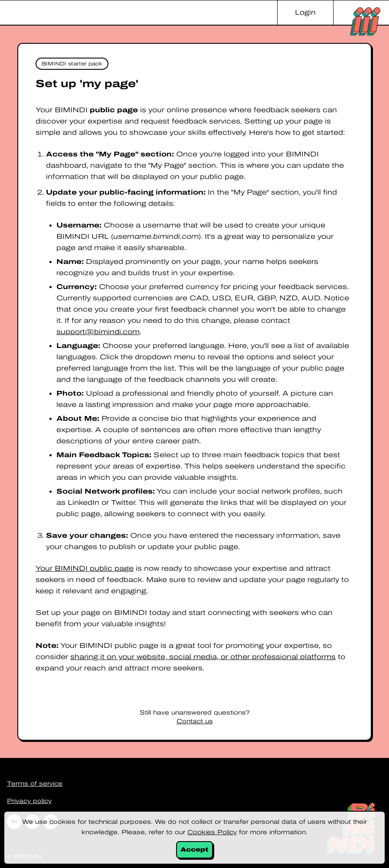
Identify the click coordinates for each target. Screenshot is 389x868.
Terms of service (35, 784)
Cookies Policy (212, 832)
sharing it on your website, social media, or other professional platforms (203, 657)
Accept (194, 850)
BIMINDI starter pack (72, 64)
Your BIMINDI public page (85, 568)
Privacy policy (29, 801)
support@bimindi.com (98, 332)
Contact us (195, 721)
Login (305, 12)
